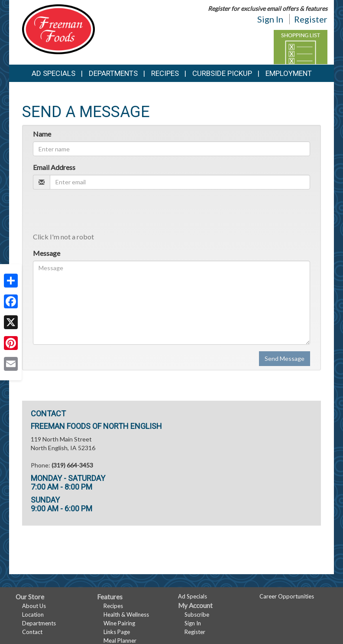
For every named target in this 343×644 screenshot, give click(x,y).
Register (311, 19)
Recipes (165, 73)
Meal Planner (120, 641)
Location (33, 615)
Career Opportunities (287, 596)
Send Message (285, 358)
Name (42, 134)
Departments (39, 623)
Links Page (117, 632)
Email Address (54, 167)
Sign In (270, 19)
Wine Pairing (119, 623)
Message (47, 253)
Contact (32, 632)
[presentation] (99, 213)
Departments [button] (113, 73)
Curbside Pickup (222, 73)
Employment (289, 73)
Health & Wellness (126, 615)
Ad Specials (53, 73)
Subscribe (197, 615)
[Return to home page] (58, 28)
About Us (34, 606)
